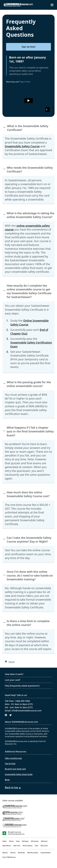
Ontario (13, 853)
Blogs (7, 780)
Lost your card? (13, 680)
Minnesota (35, 841)
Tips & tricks (10, 764)
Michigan (25, 841)
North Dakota (28, 846)
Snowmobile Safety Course (22, 146)
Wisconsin (44, 846)
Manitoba (21, 853)
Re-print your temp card (15, 769)
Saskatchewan (46, 853)
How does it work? (14, 674)
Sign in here (25, 82)
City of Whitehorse (9, 857)
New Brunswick (33, 853)
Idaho (4, 841)
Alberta (5, 853)
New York (17, 846)
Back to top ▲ (13, 787)
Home (12, 662)
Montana (44, 841)
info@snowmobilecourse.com (27, 711)
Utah (37, 846)
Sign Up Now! (28, 47)
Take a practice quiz (13, 758)
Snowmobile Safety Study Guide (19, 774)
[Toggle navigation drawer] (52, 5)
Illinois (11, 841)
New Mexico (7, 846)
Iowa (18, 841)
